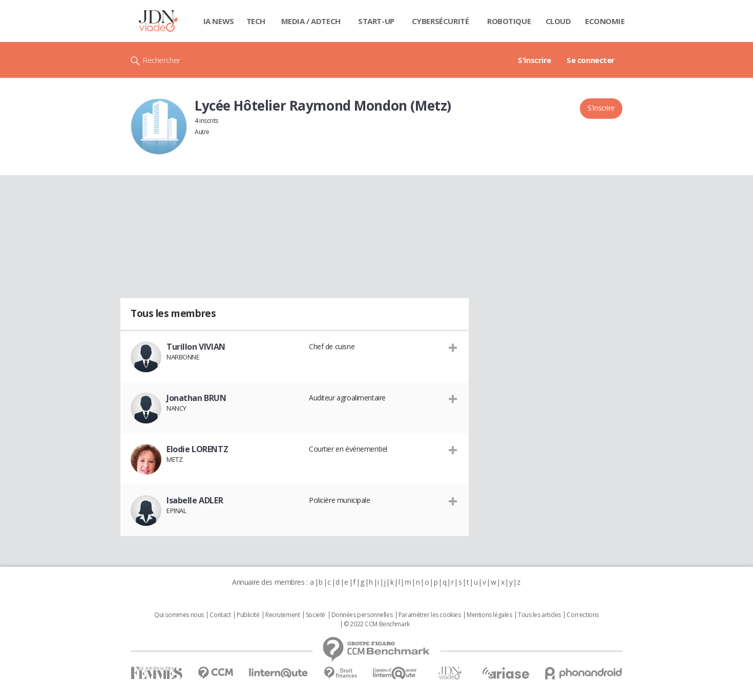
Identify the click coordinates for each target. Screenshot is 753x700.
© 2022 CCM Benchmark (377, 624)
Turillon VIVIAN (196, 347)
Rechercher (162, 60)
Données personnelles (362, 615)
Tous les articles (539, 615)
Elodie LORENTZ (197, 449)
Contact (220, 615)
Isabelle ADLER (195, 500)
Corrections (582, 615)
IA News (219, 21)
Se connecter (591, 60)
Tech (256, 21)
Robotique (509, 21)
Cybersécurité (441, 21)
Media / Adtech (311, 21)
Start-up (376, 21)
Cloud (558, 21)
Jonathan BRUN (196, 398)
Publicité (248, 615)
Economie (605, 21)
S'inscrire (535, 60)
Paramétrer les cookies (430, 615)
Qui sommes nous (179, 615)
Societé (316, 615)
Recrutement (283, 615)
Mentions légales (489, 615)
